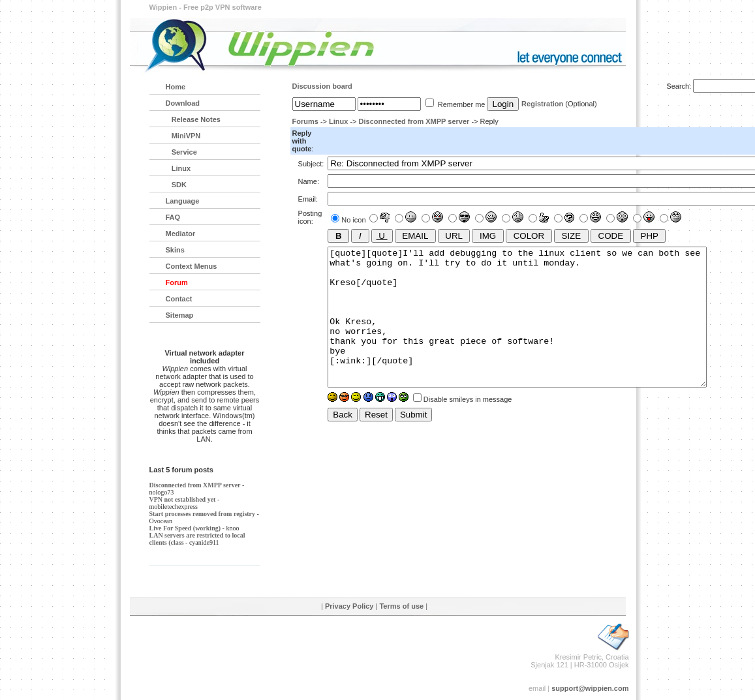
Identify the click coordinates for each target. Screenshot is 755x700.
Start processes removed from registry (203, 514)
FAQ (173, 217)
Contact (179, 299)
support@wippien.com (590, 688)
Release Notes (193, 119)
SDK (176, 185)
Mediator (181, 234)
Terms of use (401, 606)
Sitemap (180, 315)
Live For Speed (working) (185, 528)
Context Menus (192, 266)
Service (181, 152)
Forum (177, 282)
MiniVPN (183, 136)
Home (176, 87)
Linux (338, 121)
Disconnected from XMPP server (414, 121)
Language (183, 201)
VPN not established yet (183, 499)
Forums (305, 121)
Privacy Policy (349, 606)
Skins (175, 250)
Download (183, 103)
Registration (542, 104)
